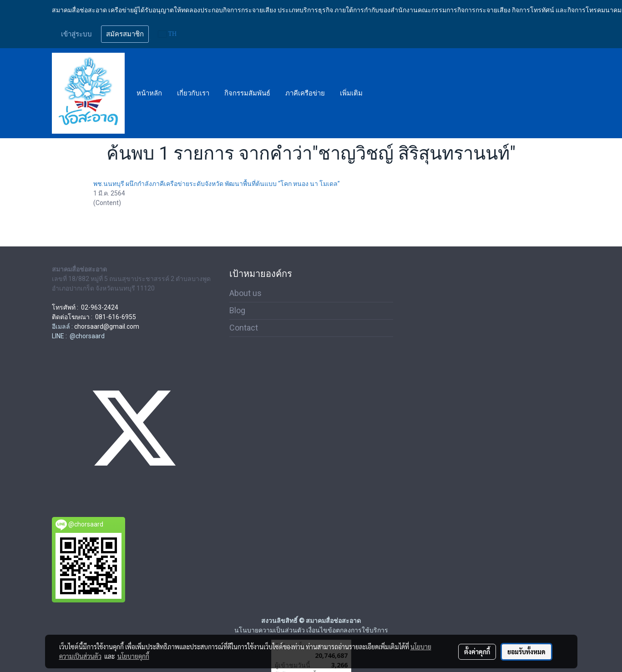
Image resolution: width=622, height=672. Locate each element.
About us (245, 293)
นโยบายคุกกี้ (133, 656)
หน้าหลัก (149, 93)
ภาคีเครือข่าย (305, 93)
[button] (378, 93)
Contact (244, 328)
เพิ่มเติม (351, 93)
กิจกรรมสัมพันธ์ (247, 93)
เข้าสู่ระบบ (76, 34)
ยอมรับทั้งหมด (526, 652)
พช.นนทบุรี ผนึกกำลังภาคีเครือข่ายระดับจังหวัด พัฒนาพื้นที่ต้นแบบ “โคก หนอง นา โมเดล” (217, 184)
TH (168, 34)
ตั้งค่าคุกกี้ (477, 652)
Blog (237, 310)
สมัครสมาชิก (125, 34)
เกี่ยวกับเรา (193, 93)
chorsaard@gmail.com (107, 326)
